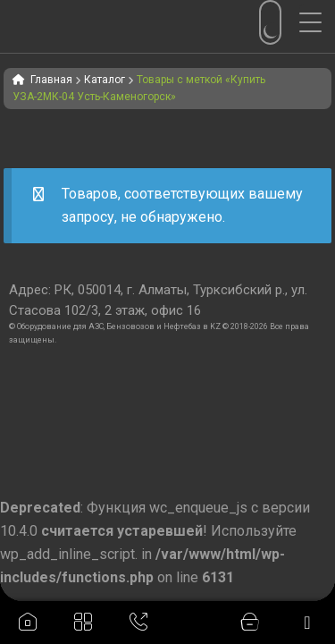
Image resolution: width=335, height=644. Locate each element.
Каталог (105, 80)
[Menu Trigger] (317, 22)
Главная (51, 80)
